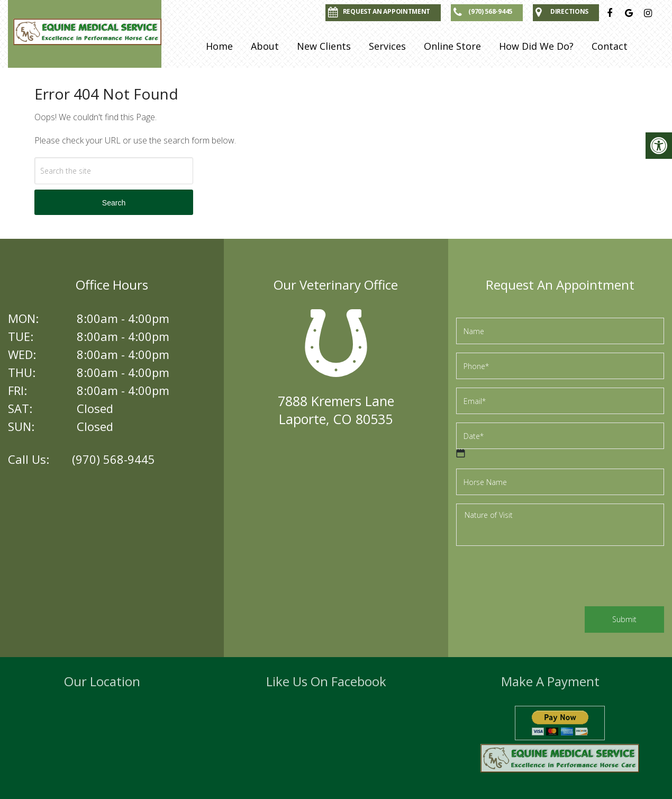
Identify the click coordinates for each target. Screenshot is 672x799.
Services (387, 46)
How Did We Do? (536, 46)
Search (114, 203)
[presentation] (537, 578)
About (265, 46)
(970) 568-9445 (113, 459)
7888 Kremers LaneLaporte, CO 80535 (336, 410)
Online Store (452, 46)
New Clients (324, 46)
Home (219, 46)
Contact (610, 46)
